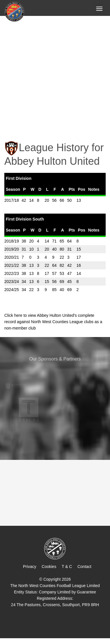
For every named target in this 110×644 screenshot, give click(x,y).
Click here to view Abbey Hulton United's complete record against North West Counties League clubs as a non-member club (53, 322)
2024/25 (12, 290)
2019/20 (12, 249)
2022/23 (12, 273)
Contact (84, 567)
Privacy (30, 567)
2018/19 (12, 241)
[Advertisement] (55, 74)
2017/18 (12, 200)
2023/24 (12, 282)
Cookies (49, 567)
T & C (67, 567)
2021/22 (12, 265)
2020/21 (12, 257)
